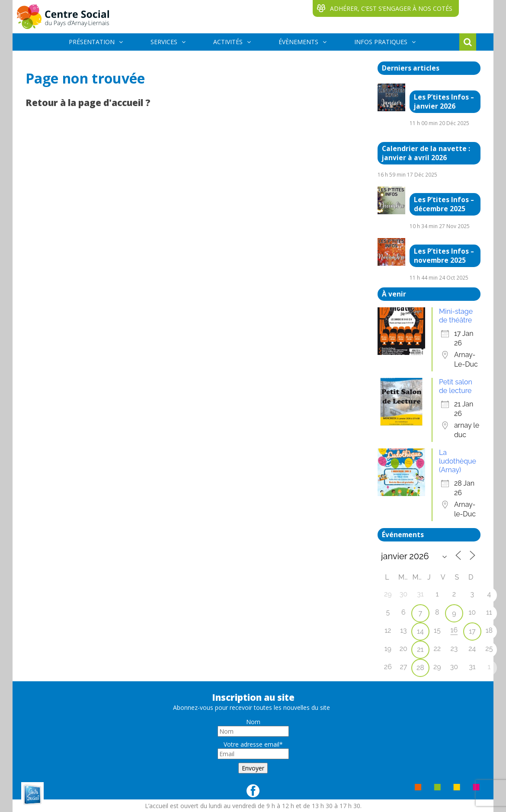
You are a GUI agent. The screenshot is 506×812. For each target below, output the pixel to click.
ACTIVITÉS (228, 42)
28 (420, 668)
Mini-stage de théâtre (456, 316)
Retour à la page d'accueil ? (88, 103)
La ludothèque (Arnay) (458, 461)
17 (472, 631)
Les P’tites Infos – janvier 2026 (444, 102)
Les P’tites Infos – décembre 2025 (444, 204)
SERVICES (164, 42)
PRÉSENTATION (92, 42)
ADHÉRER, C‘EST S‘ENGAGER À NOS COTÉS (391, 8)
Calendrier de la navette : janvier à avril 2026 (426, 153)
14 (420, 631)
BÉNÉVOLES (86, 59)
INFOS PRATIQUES (381, 42)
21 (420, 649)
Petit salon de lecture (456, 386)
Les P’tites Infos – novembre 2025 (444, 256)
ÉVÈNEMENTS (298, 42)
